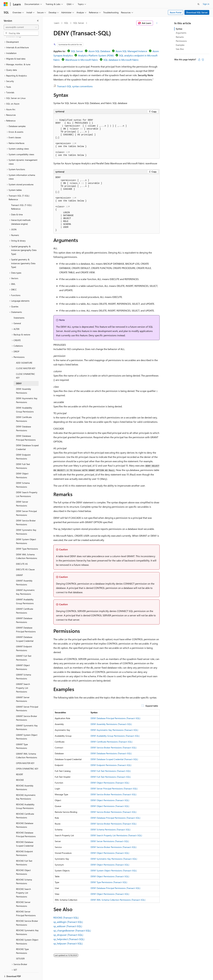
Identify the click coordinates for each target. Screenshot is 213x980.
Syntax (179, 29)
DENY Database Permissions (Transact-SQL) (111, 753)
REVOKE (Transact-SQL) (66, 918)
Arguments (181, 33)
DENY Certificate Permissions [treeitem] (24, 408)
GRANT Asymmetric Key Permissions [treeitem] (25, 581)
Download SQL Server (197, 12)
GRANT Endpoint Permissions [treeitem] (24, 638)
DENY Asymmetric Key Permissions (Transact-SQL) (114, 730)
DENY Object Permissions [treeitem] (22, 465)
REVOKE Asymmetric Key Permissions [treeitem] (26, 786)
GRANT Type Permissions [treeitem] (22, 736)
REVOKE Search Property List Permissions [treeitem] (23, 882)
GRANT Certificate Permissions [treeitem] (25, 600)
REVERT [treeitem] (20, 764)
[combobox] (21, 27)
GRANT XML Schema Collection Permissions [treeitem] (27, 745)
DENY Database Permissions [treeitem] (23, 418)
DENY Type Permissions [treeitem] (27, 538)
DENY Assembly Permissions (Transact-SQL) (111, 724)
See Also (180, 49)
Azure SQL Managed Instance (131, 51)
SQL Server (79, 23)
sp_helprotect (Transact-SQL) (69, 939)
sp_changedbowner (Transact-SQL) (72, 930)
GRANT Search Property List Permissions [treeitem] (23, 677)
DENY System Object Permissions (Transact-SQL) (114, 871)
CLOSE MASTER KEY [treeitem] (26, 358)
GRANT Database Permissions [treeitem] (24, 610)
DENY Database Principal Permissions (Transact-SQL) (115, 718)
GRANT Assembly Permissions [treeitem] (24, 572)
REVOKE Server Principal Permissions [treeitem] (26, 903)
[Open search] (198, 4)
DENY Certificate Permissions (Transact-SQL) (112, 742)
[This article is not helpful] (203, 60)
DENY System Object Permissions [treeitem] (26, 531)
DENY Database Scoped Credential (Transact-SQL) (114, 759)
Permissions (181, 41)
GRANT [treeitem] (19, 564)
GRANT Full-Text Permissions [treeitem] (24, 647)
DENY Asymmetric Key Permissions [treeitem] (27, 390)
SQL (66, 23)
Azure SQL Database (99, 51)
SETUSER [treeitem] (20, 948)
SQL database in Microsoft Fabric (121, 60)
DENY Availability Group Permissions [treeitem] (25, 399)
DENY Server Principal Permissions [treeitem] (26, 502)
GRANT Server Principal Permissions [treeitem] (27, 698)
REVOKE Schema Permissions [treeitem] (24, 871)
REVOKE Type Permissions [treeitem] (22, 940)
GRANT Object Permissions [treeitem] (23, 657)
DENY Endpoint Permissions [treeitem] (23, 446)
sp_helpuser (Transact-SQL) (68, 943)
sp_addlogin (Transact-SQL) (68, 922)
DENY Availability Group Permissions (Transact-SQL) (115, 736)
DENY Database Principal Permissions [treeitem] (26, 427)
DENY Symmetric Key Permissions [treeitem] (26, 521)
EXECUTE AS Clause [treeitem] (25, 559)
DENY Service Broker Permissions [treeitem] (26, 512)
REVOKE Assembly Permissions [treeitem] (25, 777)
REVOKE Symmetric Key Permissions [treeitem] (27, 922)
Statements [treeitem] (19, 307)
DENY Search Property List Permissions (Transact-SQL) (116, 835)
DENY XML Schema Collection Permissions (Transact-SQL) (118, 900)
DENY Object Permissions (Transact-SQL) (110, 783)
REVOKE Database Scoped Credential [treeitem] (25, 833)
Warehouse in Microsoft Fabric (82, 60)
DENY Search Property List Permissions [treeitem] (27, 484)
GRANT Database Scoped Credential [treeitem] (25, 628)
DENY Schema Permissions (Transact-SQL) (111, 830)
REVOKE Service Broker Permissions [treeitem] (27, 912)
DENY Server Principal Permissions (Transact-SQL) (114, 789)
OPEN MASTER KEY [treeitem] (25, 752)
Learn (57, 23)
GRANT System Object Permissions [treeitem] (27, 726)
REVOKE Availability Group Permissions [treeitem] (25, 796)
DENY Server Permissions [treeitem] (22, 493)
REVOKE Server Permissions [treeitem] (23, 893)
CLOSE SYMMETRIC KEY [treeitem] (26, 365)
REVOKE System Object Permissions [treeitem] (27, 931)
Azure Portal (176, 12)
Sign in (206, 4)
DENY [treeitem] (19, 373)
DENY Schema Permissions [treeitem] (23, 474)
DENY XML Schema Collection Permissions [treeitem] (27, 546)
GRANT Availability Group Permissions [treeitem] (25, 591)
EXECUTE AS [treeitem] (22, 553)
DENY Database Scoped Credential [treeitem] (27, 437)
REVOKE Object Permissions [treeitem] (23, 861)
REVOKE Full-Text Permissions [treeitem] (24, 852)
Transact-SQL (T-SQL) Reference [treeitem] (21, 196)
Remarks (180, 37)
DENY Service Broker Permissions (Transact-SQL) (114, 748)
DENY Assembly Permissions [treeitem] (24, 380)
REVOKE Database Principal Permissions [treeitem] (26, 824)
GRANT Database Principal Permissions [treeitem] (26, 619)
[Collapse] (38, 21)
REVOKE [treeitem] (20, 769)
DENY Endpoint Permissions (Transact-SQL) (111, 765)
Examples (180, 45)
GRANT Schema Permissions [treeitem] (24, 666)
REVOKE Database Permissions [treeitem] (25, 814)
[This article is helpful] (199, 60)
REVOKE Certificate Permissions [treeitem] (25, 805)
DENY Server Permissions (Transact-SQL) (110, 841)
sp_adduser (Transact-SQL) (68, 926)
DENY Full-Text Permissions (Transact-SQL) (111, 771)
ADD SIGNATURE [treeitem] (24, 352)
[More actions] (157, 23)
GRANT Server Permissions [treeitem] (23, 689)
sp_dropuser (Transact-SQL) (68, 935)
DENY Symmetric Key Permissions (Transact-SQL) (114, 859)
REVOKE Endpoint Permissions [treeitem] (24, 843)
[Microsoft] (6, 4)
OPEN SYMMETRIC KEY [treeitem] (27, 758)
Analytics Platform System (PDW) (96, 55)
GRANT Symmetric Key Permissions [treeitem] (27, 717)
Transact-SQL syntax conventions (75, 86)
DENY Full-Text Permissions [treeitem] (23, 455)
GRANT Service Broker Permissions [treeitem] (27, 707)
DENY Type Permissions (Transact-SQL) (109, 882)
